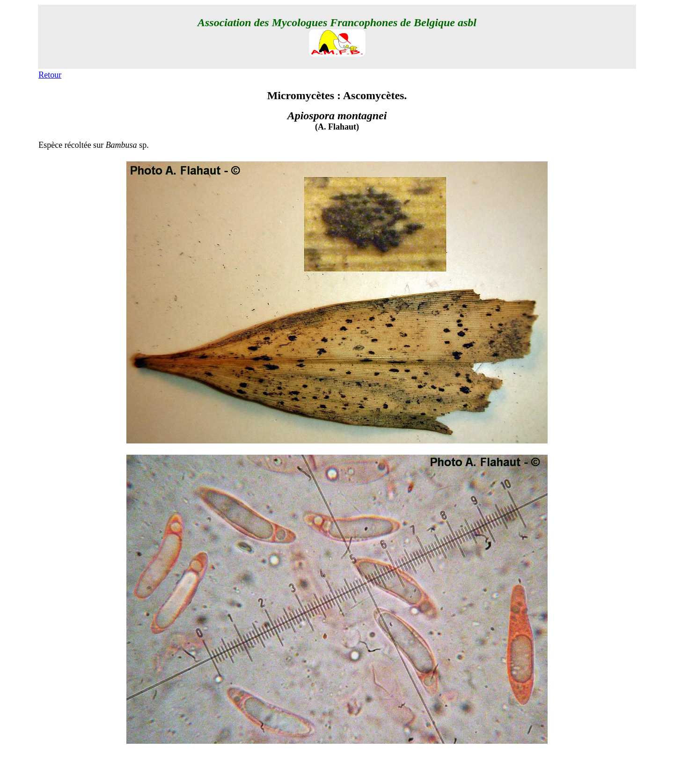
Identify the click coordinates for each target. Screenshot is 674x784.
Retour (50, 75)
